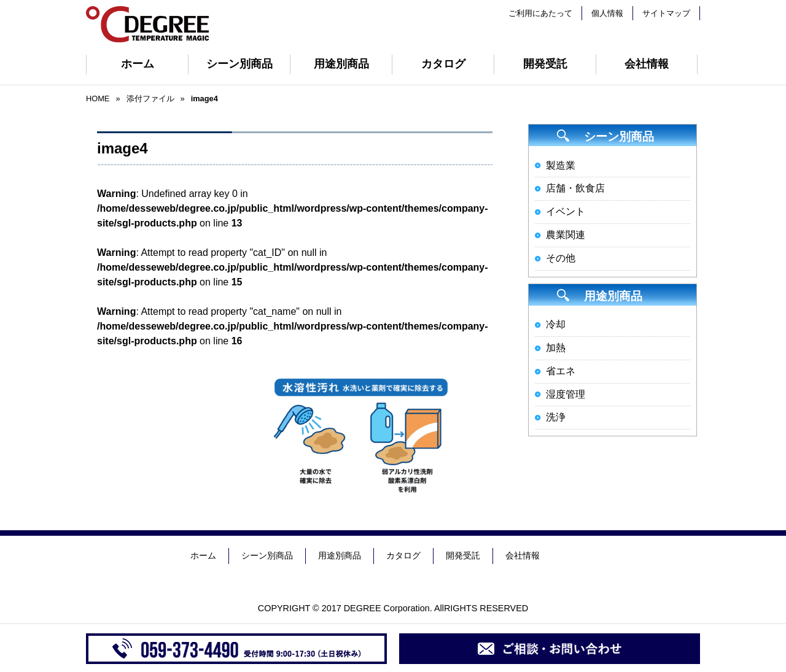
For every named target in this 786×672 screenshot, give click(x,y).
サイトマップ (666, 13)
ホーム (138, 64)
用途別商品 (341, 64)
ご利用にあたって (540, 13)
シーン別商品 (239, 64)
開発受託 (545, 64)
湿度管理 (566, 394)
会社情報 (647, 64)
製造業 (561, 165)
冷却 (556, 324)
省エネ (561, 371)
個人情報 (607, 13)
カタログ (443, 64)
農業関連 (566, 235)
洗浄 (556, 417)
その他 (561, 258)
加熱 (556, 348)
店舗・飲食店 (575, 188)
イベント (566, 211)
